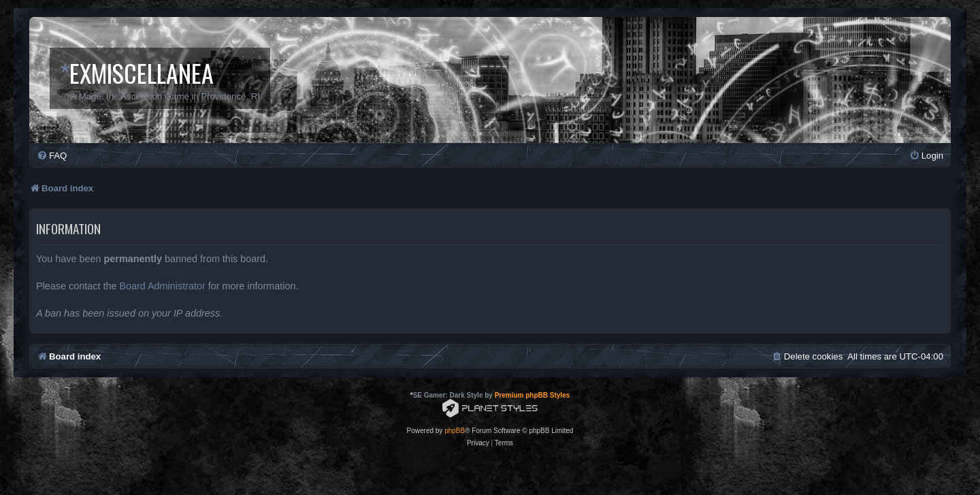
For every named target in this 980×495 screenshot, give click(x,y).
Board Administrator (162, 286)
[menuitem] (52, 156)
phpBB (455, 431)
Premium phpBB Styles (533, 395)
